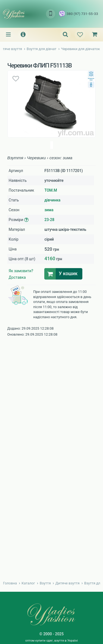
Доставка (17, 277)
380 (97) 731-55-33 (79, 14)
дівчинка (52, 200)
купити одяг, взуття (50, 640)
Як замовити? (21, 271)
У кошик (68, 274)
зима (49, 210)
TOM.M (51, 190)
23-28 (49, 220)
